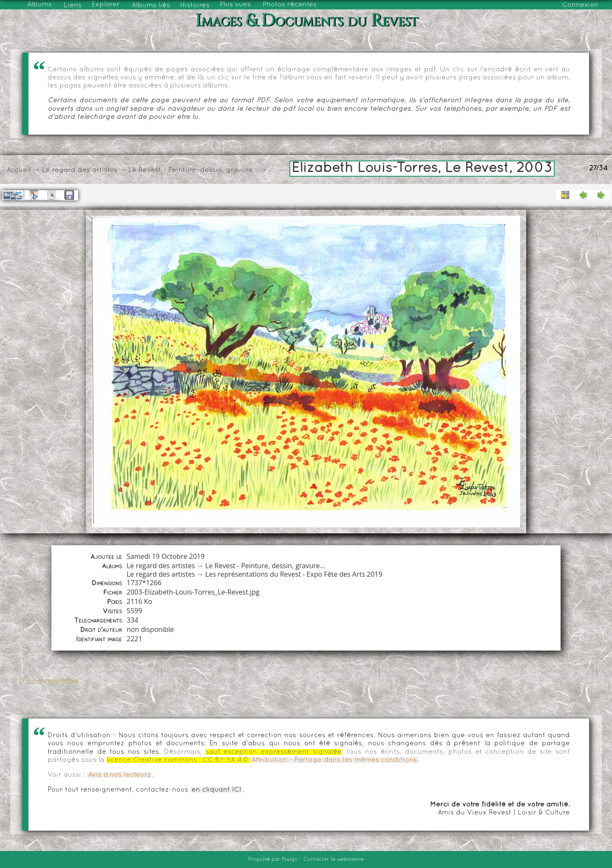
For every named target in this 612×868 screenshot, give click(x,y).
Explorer (106, 5)
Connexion (580, 5)
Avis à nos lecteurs (120, 775)
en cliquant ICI (217, 790)
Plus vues (235, 5)
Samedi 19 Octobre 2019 (166, 556)
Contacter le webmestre (334, 860)
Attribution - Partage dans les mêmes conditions (334, 760)
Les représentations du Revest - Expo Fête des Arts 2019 (294, 574)
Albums (40, 5)
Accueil (19, 170)
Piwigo (290, 860)
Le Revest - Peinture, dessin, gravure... (193, 170)
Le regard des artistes (80, 170)
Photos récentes (290, 5)
